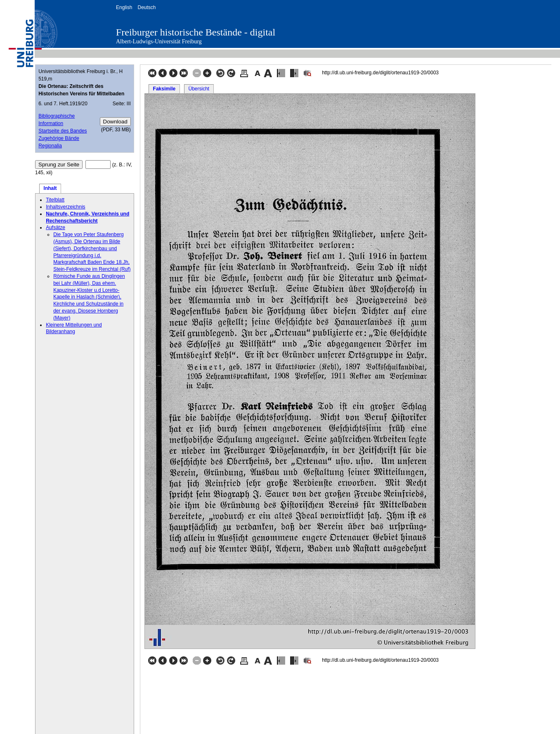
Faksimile (164, 89)
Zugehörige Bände (59, 138)
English (124, 7)
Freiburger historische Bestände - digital (196, 32)
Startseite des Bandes (63, 131)
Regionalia (50, 146)
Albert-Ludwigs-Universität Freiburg (159, 41)
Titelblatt (55, 200)
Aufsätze (56, 227)
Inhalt (50, 188)
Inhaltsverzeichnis (65, 207)
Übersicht (199, 89)
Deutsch (146, 7)
